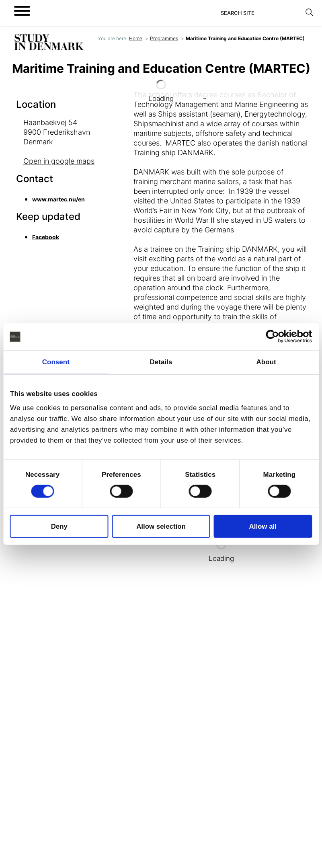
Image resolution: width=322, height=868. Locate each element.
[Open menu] (22, 11)
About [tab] (266, 362)
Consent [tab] (56, 362)
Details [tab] (161, 362)
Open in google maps (59, 161)
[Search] (261, 13)
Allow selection (161, 526)
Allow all (263, 526)
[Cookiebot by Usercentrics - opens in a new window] (277, 337)
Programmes (164, 38)
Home (136, 38)
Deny (59, 526)
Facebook (46, 237)
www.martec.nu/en (58, 199)
